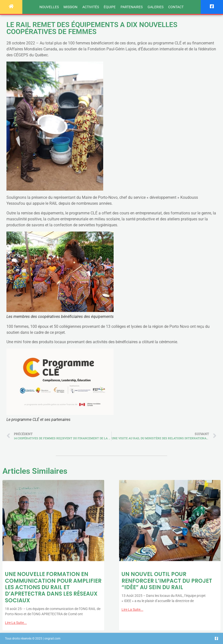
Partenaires (132, 7)
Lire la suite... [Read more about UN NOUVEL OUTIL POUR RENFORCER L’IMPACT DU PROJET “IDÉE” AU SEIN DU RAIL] (132, 610)
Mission (70, 7)
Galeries (156, 7)
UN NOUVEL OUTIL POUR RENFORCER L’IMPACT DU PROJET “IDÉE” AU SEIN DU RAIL (167, 581)
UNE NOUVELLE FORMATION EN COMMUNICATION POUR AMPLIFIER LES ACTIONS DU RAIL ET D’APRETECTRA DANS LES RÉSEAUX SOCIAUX (53, 587)
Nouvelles (49, 7)
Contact (176, 7)
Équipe (110, 7)
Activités (91, 7)
